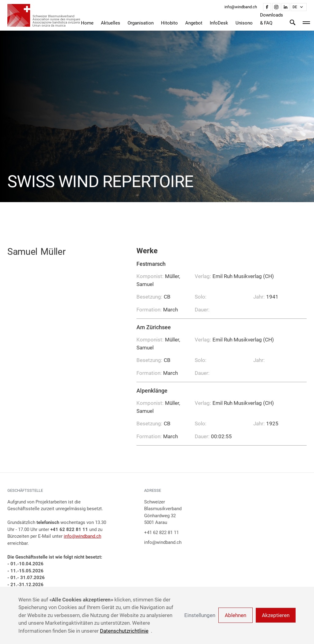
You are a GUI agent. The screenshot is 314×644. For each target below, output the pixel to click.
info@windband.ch (82, 536)
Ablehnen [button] (235, 615)
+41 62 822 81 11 (161, 533)
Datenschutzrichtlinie (124, 631)
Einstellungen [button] (200, 615)
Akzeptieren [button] (276, 615)
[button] (299, 7)
